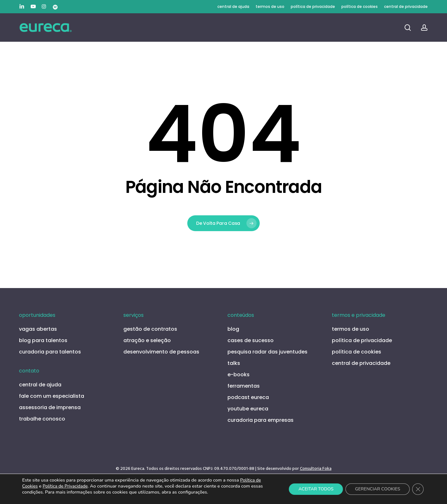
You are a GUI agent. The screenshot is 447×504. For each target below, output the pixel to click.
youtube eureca (248, 409)
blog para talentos (43, 340)
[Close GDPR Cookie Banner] (418, 489)
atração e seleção (147, 340)
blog (233, 329)
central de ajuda (40, 385)
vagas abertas (38, 329)
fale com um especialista (52, 396)
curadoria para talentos (50, 352)
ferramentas (244, 386)
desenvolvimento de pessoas (161, 352)
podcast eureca (248, 397)
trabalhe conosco (42, 419)
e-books (239, 375)
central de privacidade (361, 363)
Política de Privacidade (65, 486)
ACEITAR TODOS (316, 489)
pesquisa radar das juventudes (267, 352)
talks (234, 363)
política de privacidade (362, 340)
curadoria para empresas (261, 420)
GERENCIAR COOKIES (378, 489)
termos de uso (351, 329)
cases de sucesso (251, 340)
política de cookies (357, 352)
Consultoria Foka (316, 469)
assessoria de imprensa (50, 407)
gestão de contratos (150, 329)
